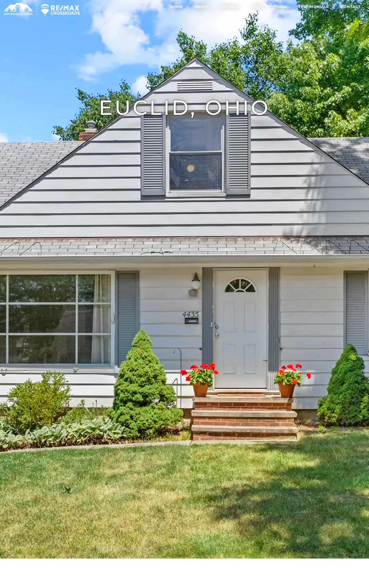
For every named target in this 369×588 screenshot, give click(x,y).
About (202, 7)
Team (280, 7)
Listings (230, 7)
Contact (351, 7)
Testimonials (313, 7)
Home (177, 7)
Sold (257, 7)
